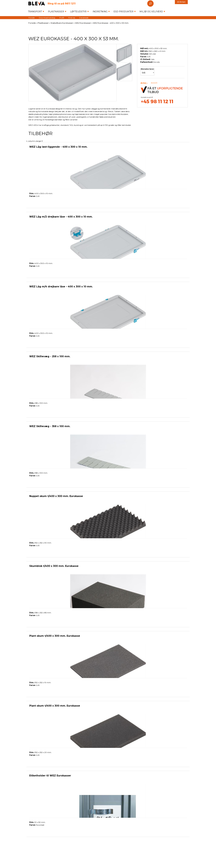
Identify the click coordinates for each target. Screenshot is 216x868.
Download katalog (47, 18)
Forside (32, 18)
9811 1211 (62, 3)
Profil (62, 18)
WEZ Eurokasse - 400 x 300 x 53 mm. (111, 23)
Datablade (84, 18)
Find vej (72, 18)
